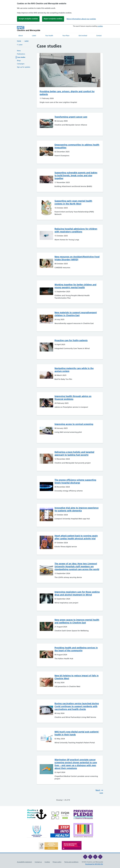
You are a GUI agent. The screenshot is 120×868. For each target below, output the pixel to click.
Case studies (21, 57)
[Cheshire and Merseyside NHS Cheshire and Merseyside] (29, 29)
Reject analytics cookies (53, 19)
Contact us (38, 862)
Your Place (66, 36)
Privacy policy (57, 862)
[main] (60, 425)
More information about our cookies (81, 19)
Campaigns (21, 64)
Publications (21, 54)
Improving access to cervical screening (74, 424)
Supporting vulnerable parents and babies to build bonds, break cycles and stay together (76, 175)
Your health (49, 36)
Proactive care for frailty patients (71, 340)
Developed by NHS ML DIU (94, 864)
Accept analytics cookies (28, 19)
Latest (34, 36)
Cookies (47, 862)
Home (19, 41)
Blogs (19, 61)
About (21, 36)
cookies (100, 26)
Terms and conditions (71, 862)
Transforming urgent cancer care (71, 117)
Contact (99, 36)
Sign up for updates (24, 67)
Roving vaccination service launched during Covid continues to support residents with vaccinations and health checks (77, 706)
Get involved (83, 36)
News (19, 51)
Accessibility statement (24, 862)
